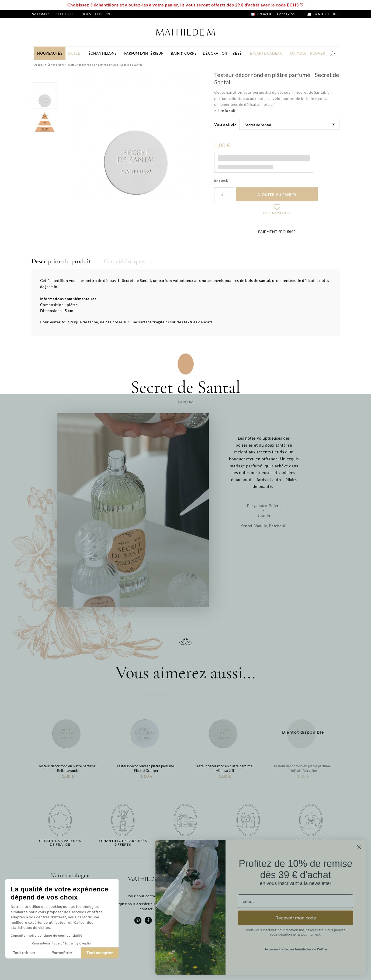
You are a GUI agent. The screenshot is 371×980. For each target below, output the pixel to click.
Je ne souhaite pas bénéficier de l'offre (296, 949)
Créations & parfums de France (60, 843)
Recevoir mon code (296, 918)
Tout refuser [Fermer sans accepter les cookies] (24, 953)
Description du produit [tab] (61, 261)
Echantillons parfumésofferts (123, 843)
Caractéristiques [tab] (124, 261)
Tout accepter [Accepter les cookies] (100, 953)
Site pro (65, 14)
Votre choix (226, 124)
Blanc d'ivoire (96, 14)
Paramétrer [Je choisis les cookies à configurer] (62, 953)
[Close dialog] (359, 847)
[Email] (296, 901)
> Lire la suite (226, 111)
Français (261, 14)
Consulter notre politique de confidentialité (46, 936)
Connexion (286, 14)
